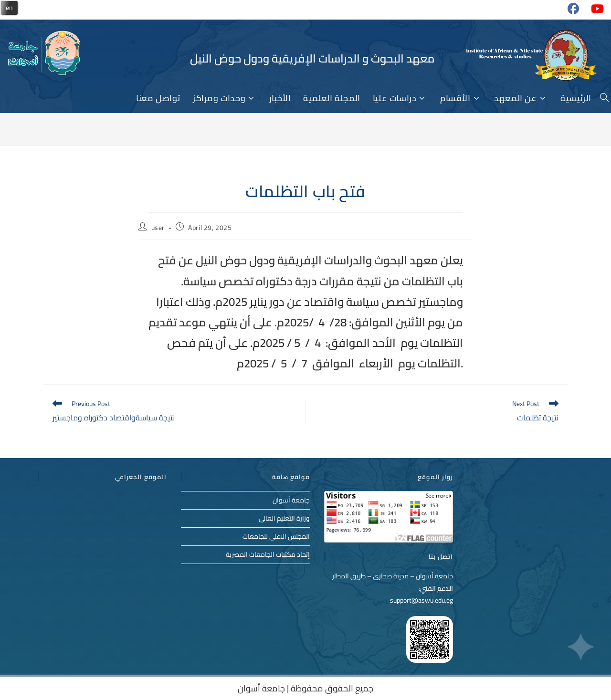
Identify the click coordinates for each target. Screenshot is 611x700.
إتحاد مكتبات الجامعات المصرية (268, 554)
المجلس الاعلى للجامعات (276, 536)
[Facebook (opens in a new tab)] (569, 12)
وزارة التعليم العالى (284, 518)
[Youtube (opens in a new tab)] (593, 12)
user (158, 228)
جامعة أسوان (291, 500)
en (9, 8)
